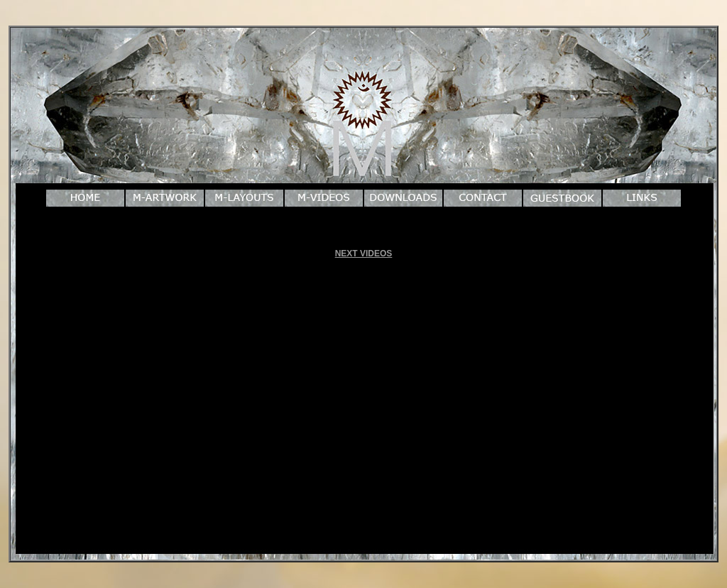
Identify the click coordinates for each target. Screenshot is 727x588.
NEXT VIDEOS (364, 254)
